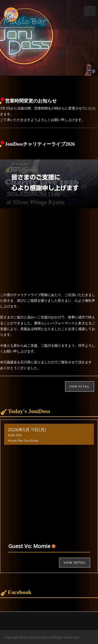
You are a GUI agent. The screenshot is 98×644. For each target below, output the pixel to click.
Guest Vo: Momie (29, 546)
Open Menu (90, 11)
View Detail (80, 386)
